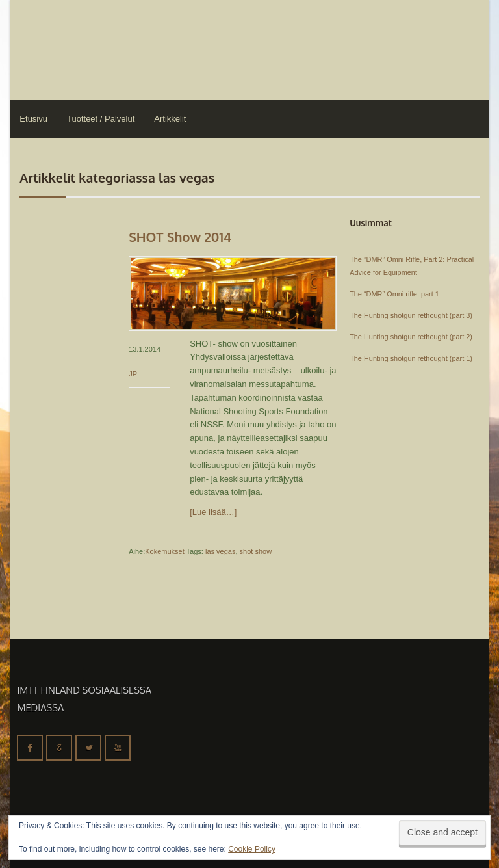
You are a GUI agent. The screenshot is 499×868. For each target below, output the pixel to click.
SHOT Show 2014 (180, 237)
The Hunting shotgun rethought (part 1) (411, 358)
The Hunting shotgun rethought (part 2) (411, 337)
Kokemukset (165, 551)
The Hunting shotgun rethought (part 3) (411, 315)
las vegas (220, 551)
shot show (256, 551)
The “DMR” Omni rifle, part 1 (394, 294)
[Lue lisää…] (213, 512)
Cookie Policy (252, 849)
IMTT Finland (58, 49)
